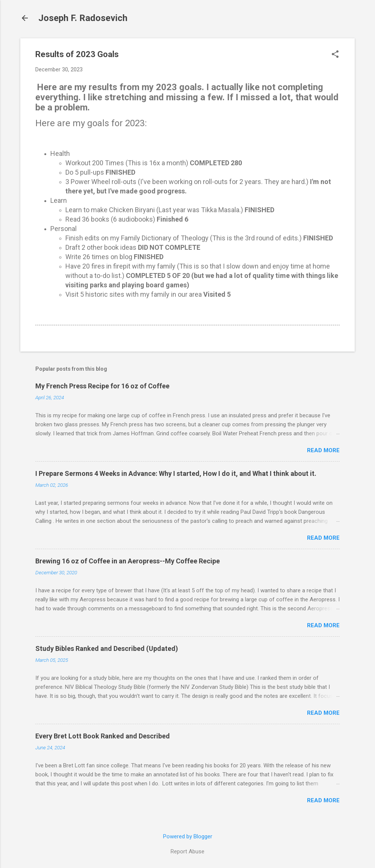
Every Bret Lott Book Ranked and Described (103, 736)
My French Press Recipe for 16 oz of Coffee (102, 386)
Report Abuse (187, 851)
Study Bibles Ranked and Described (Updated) (107, 648)
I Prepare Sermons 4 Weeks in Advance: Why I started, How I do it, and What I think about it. (176, 473)
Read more (323, 450)
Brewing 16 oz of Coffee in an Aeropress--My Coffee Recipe (128, 561)
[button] (335, 55)
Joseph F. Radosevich (83, 18)
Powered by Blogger (188, 836)
